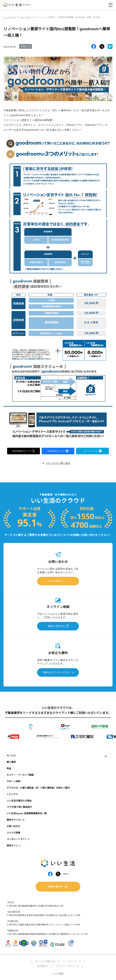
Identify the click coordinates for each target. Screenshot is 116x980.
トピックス (12, 794)
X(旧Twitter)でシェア (24, 451)
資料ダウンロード (16, 820)
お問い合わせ (13, 826)
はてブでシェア (93, 451)
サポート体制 (13, 781)
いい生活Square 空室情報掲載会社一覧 (27, 813)
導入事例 (11, 762)
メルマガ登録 (13, 833)
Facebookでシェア (58, 451)
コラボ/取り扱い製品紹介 (19, 807)
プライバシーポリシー (67, 966)
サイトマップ (74, 961)
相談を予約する (56, 626)
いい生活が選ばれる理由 (19, 801)
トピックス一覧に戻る (58, 463)
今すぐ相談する (56, 581)
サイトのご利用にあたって (48, 961)
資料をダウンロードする (56, 672)
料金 (9, 768)
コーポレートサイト (17, 839)
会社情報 (43, 966)
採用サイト (12, 846)
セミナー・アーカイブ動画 (20, 775)
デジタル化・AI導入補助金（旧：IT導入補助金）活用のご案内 (38, 788)
